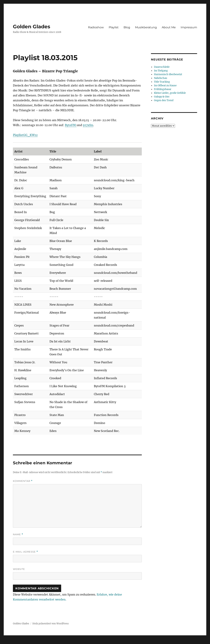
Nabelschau (161, 78)
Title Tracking (162, 82)
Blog (127, 27)
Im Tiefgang (161, 71)
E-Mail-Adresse (25, 552)
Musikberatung (146, 27)
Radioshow (96, 27)
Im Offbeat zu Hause (165, 86)
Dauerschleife (162, 67)
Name (18, 534)
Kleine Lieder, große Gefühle (170, 93)
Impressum (189, 27)
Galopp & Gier (162, 97)
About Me (169, 27)
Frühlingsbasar (163, 89)
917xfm (88, 125)
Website (19, 569)
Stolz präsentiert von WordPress (51, 624)
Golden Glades (32, 27)
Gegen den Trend (164, 100)
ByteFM (71, 125)
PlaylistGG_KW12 (25, 135)
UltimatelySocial (134, 642)
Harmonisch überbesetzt (168, 74)
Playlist (114, 27)
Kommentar (23, 481)
